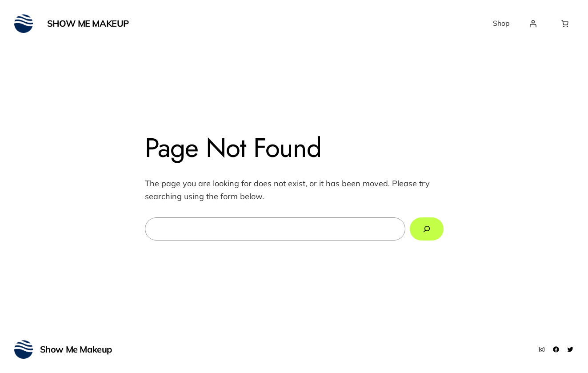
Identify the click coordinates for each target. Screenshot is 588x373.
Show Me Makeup (88, 23)
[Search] (427, 229)
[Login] (533, 24)
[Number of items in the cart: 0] (565, 24)
